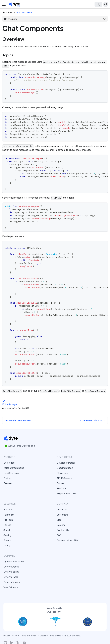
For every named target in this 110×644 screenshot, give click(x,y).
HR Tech (8, 520)
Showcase (62, 473)
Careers (61, 525)
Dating (7, 546)
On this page (11, 19)
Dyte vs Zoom (11, 572)
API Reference (64, 478)
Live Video (9, 463)
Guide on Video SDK (68, 540)
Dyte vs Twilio (11, 577)
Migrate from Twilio (67, 494)
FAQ (59, 535)
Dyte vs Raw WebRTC (15, 562)
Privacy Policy (10, 636)
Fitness (7, 525)
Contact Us (63, 530)
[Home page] (4, 12)
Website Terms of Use (50, 636)
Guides (60, 483)
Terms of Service (28, 636)
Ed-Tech (8, 510)
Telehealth (9, 515)
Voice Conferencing (14, 468)
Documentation (65, 468)
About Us (62, 510)
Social (7, 530)
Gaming (7, 535)
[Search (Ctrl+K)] (106, 4)
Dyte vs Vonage (12, 582)
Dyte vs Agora (11, 567)
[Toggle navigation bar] (4, 4)
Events (7, 540)
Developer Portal (66, 463)
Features (8, 483)
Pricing (7, 478)
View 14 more (11, 587)
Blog (59, 520)
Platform (61, 488)
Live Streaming (11, 473)
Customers (62, 515)
